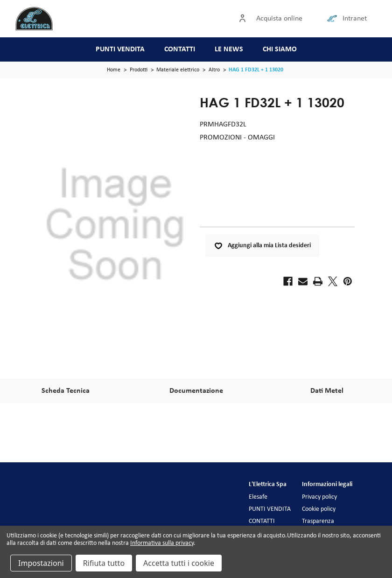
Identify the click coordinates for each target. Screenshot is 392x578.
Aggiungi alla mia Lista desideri (262, 246)
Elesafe (258, 497)
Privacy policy (319, 497)
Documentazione (196, 391)
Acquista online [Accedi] (279, 19)
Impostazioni (41, 563)
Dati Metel (327, 391)
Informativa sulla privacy (162, 543)
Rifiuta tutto (104, 563)
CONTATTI (180, 49)
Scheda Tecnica (66, 391)
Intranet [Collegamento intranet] (355, 19)
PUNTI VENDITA (120, 49)
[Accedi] (245, 19)
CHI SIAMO (280, 49)
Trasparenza (318, 521)
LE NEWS (229, 49)
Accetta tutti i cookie (179, 563)
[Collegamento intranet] (334, 19)
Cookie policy (319, 509)
